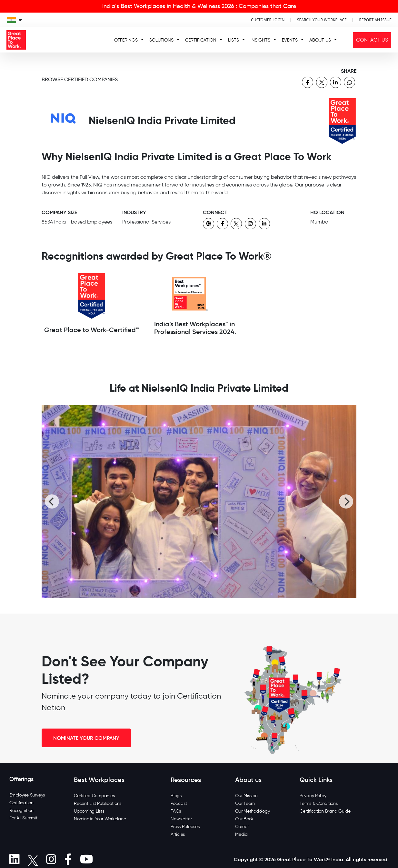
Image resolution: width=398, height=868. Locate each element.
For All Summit (23, 818)
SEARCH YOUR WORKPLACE (322, 20)
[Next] (346, 501)
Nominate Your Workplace (100, 819)
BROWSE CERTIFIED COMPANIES (80, 79)
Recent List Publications (98, 803)
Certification (21, 803)
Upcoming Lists (89, 811)
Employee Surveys (27, 795)
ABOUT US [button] (320, 40)
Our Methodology (252, 811)
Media (241, 834)
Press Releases (185, 827)
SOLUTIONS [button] (161, 40)
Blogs (176, 796)
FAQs (176, 811)
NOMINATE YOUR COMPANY (86, 738)
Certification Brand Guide (325, 811)
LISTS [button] (234, 40)
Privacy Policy (313, 796)
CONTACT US (372, 40)
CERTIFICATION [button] (201, 40)
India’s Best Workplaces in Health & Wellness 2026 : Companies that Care (199, 6)
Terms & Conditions (319, 803)
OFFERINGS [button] (126, 40)
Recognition (21, 811)
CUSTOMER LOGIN (268, 20)
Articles (178, 834)
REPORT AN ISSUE (375, 20)
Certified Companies (94, 796)
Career (242, 827)
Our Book (244, 819)
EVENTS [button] (290, 40)
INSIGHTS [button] (260, 40)
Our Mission (246, 796)
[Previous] (52, 501)
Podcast (179, 803)
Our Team (245, 803)
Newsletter (181, 819)
